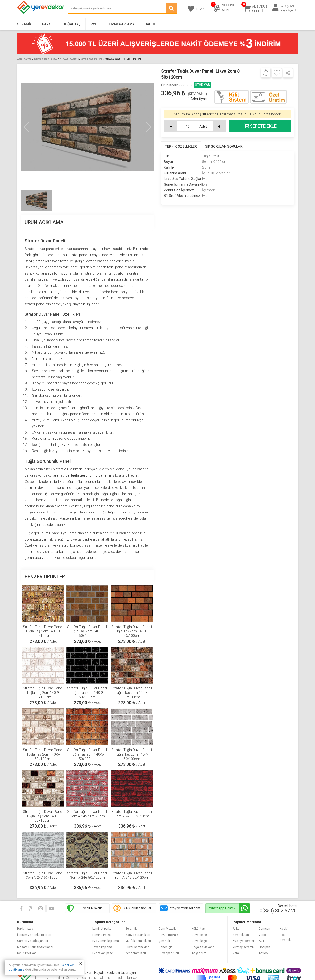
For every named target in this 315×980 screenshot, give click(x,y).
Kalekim (285, 929)
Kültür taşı (198, 929)
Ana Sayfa (24, 59)
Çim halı (164, 941)
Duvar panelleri (169, 953)
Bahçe (150, 24)
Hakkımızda (25, 929)
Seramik (25, 24)
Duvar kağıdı (200, 941)
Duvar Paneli (69, 59)
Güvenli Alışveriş (91, 908)
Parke (47, 24)
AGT (261, 941)
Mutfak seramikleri (138, 941)
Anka (236, 929)
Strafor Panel (92, 59)
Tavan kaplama (102, 947)
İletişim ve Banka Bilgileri (34, 935)
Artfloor (264, 953)
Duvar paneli (200, 935)
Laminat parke (102, 929)
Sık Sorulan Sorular (138, 908)
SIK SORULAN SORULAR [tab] (224, 146)
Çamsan (264, 929)
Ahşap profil (200, 953)
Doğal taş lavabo (203, 947)
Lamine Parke (102, 935)
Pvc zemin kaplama (106, 941)
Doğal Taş (72, 24)
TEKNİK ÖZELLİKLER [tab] (181, 146)
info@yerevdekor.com (184, 908)
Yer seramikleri (136, 953)
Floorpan (264, 947)
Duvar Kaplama (121, 24)
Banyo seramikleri (138, 935)
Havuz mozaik (168, 935)
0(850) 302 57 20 (278, 911)
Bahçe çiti (166, 947)
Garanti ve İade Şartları (33, 941)
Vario (262, 935)
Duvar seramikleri (137, 947)
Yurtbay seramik (244, 947)
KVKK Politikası (27, 953)
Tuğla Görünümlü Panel (123, 59)
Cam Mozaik (167, 929)
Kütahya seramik (244, 941)
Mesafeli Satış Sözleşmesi (35, 947)
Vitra (236, 953)
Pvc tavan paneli (103, 953)
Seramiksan (241, 935)
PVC (94, 24)
